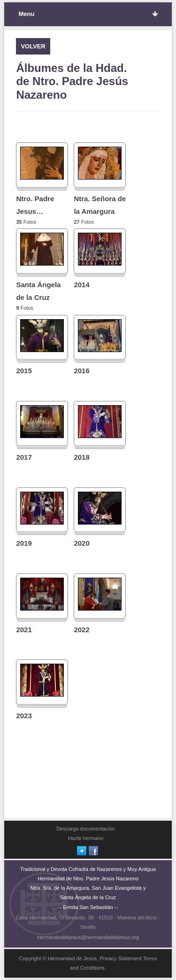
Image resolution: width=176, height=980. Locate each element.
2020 (81, 543)
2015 (24, 371)
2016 (81, 371)
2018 (81, 457)
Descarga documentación (86, 829)
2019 (24, 543)
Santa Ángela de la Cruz (38, 291)
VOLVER (33, 46)
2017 (24, 457)
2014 (81, 285)
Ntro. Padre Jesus (35, 205)
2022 (81, 630)
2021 (24, 630)
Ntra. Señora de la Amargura (100, 205)
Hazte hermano (86, 838)
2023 (24, 716)
